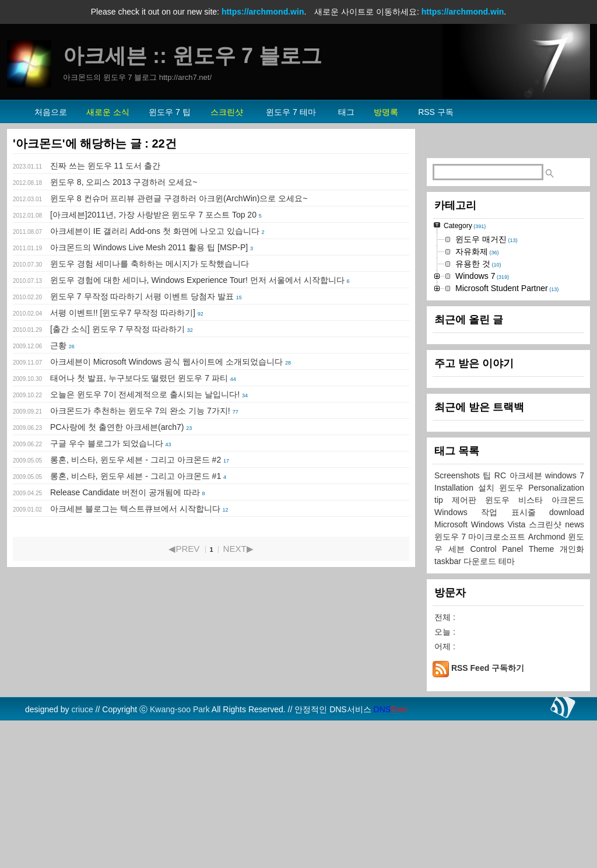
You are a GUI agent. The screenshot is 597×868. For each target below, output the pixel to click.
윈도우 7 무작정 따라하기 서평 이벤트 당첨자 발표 (142, 296)
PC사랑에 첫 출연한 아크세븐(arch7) (117, 427)
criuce (82, 855)
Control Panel (499, 695)
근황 (58, 345)
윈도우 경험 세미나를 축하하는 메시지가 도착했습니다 (150, 264)
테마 (507, 707)
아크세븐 (528, 621)
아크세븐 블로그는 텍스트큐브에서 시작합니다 (135, 509)
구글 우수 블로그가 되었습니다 (107, 443)
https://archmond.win (263, 12)
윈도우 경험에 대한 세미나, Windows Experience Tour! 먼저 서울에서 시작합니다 (197, 280)
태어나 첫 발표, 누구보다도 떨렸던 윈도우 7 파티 (139, 378)
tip (443, 646)
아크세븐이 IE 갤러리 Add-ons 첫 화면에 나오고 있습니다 (155, 231)
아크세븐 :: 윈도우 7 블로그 (192, 56)
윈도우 (514, 633)
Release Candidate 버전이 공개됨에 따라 (125, 492)
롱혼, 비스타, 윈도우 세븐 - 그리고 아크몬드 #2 (136, 460)
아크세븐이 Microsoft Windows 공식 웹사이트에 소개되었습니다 (166, 362)
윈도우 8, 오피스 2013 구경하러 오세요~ (124, 182)
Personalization (556, 633)
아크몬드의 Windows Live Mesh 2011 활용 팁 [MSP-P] (149, 247)
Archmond (548, 682)
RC (502, 621)
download (567, 658)
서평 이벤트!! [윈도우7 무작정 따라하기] (123, 313)
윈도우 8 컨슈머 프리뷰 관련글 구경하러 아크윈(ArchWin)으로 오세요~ (179, 198)
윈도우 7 (451, 682)
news (575, 670)
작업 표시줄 (515, 658)
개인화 (572, 695)
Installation (456, 633)
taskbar (449, 707)
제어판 (468, 646)
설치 (489, 633)
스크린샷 (547, 670)
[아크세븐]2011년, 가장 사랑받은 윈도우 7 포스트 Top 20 (153, 215)
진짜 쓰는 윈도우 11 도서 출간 (105, 166)
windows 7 (565, 621)
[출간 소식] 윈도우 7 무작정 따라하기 (117, 329)
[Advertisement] (508, 219)
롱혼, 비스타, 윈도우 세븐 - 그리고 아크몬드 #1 (136, 476)
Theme (544, 695)
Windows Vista (500, 670)
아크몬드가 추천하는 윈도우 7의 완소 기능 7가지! (140, 411)
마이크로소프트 (498, 682)
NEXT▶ (238, 549)
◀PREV (184, 549)
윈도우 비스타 (518, 646)
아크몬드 (568, 646)
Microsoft (453, 670)
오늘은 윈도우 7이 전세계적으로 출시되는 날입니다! (145, 394)
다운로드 (481, 707)
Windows (458, 658)
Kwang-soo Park (180, 855)
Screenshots (459, 621)
